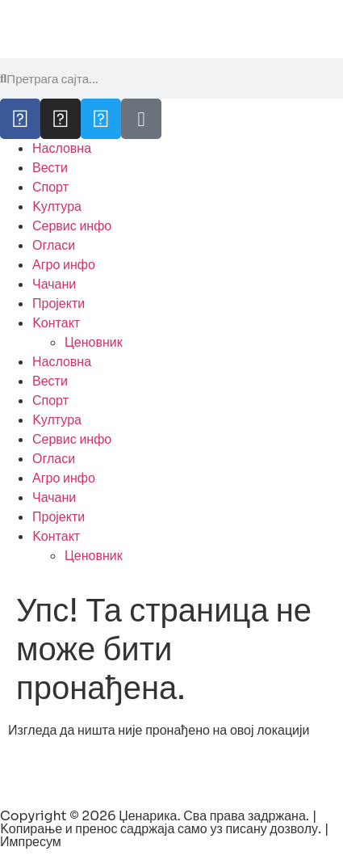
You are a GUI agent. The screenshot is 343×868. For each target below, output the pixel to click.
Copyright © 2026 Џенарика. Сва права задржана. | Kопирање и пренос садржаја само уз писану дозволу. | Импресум (165, 829)
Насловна (62, 148)
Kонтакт (56, 323)
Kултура (57, 206)
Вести (50, 168)
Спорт (50, 187)
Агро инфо (64, 265)
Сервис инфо (72, 226)
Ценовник (94, 342)
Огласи (54, 245)
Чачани (54, 284)
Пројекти (59, 303)
